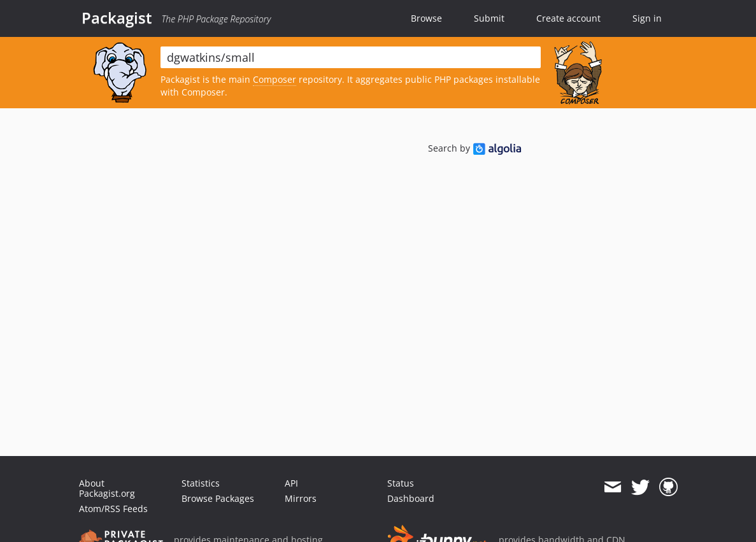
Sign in (647, 18)
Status (401, 483)
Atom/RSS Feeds (113, 509)
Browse (426, 18)
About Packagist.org (107, 488)
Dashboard (411, 498)
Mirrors (301, 498)
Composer (275, 79)
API (291, 483)
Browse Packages (218, 498)
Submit (489, 18)
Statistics (201, 483)
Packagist (117, 18)
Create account (568, 18)
